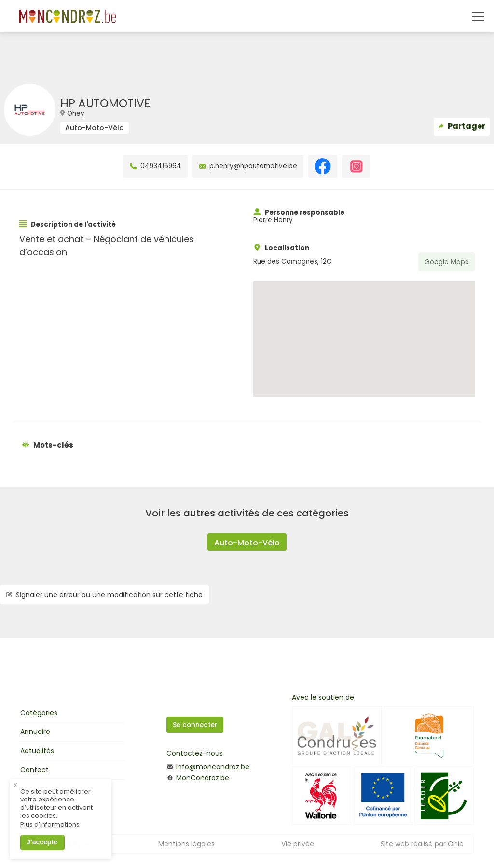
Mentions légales (186, 844)
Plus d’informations (50, 831)
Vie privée (298, 844)
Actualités (37, 751)
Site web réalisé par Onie (422, 844)
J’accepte (42, 848)
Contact (34, 770)
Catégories (39, 713)
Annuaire (35, 732)
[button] (364, 330)
